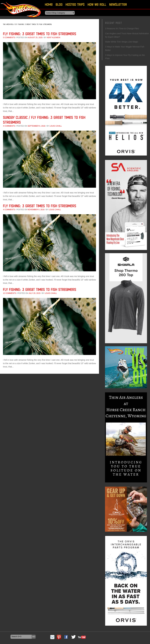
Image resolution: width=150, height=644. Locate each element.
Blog (59, 4)
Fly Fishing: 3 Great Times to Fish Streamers (40, 34)
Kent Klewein (53, 38)
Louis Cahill (56, 126)
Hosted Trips (75, 4)
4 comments (9, 126)
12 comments (10, 293)
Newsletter (118, 4)
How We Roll (97, 4)
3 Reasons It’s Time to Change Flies (122, 29)
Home (49, 4)
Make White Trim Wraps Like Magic (122, 42)
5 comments (9, 38)
